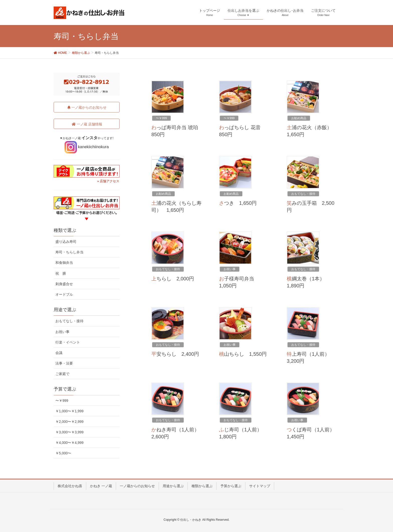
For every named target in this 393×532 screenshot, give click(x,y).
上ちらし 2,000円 (173, 279)
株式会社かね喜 (70, 486)
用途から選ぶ (173, 486)
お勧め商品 (299, 118)
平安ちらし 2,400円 (175, 354)
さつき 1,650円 (238, 203)
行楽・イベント (68, 342)
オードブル (64, 294)
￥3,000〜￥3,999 (69, 432)
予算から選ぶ (231, 486)
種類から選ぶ (202, 486)
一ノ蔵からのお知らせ (137, 486)
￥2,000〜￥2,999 (69, 422)
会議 (59, 353)
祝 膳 (61, 273)
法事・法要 (64, 363)
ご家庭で (62, 374)
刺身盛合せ (64, 284)
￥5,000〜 (63, 453)
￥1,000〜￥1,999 (69, 411)
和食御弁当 (64, 263)
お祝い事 (230, 269)
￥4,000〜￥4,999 (69, 443)
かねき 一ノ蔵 (101, 486)
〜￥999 (161, 118)
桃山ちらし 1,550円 (243, 354)
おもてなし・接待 (303, 194)
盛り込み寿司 (66, 242)
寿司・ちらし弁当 (69, 252)
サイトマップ (260, 486)
